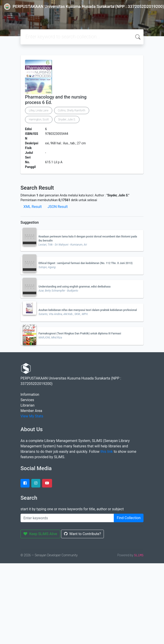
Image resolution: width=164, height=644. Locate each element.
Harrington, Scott (39, 120)
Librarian (27, 405)
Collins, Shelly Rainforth (72, 110)
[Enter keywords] (67, 518)
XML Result (33, 207)
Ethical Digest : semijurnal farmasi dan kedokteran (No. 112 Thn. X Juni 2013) (86, 263)
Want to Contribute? (83, 534)
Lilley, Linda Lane (39, 110)
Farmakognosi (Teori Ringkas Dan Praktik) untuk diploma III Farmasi (80, 333)
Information (30, 394)
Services (27, 400)
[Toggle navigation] (10, 16)
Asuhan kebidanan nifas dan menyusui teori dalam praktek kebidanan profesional (88, 310)
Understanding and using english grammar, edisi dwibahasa (75, 287)
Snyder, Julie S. (67, 120)
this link (107, 452)
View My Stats (32, 416)
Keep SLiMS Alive (40, 534)
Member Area (31, 411)
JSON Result (58, 207)
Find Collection (129, 518)
